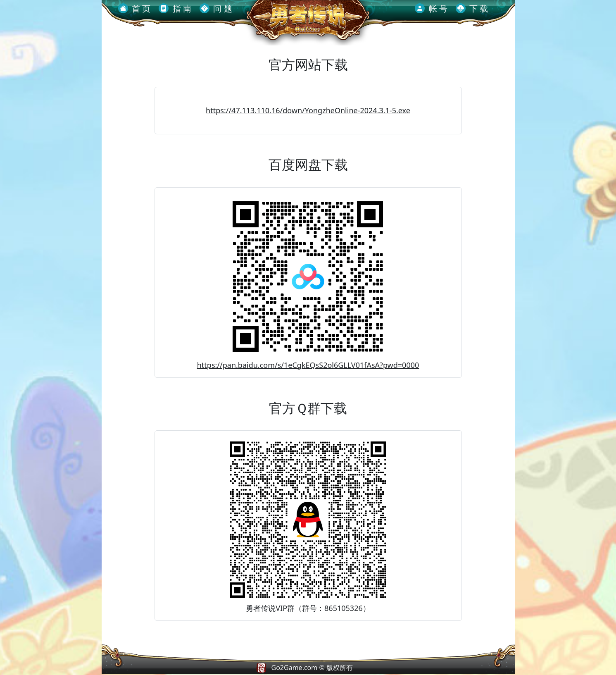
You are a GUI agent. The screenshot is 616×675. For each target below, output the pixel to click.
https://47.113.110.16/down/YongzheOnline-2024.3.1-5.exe (308, 110)
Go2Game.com (295, 668)
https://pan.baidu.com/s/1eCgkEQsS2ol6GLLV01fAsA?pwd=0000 (308, 365)
